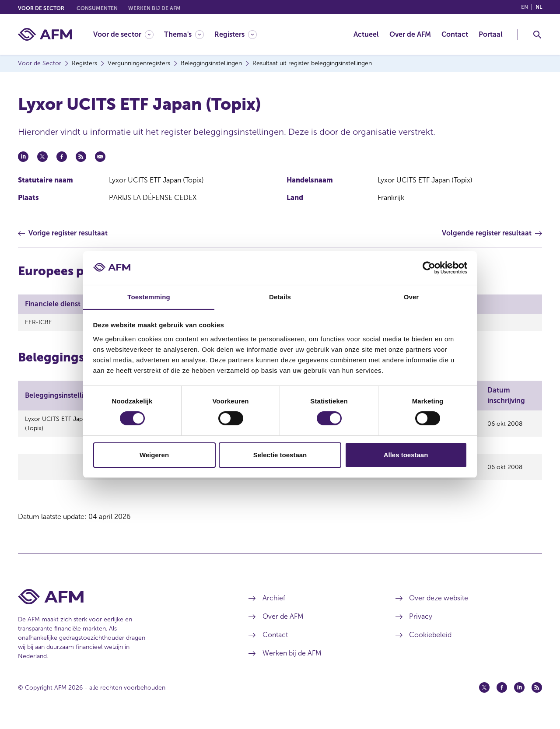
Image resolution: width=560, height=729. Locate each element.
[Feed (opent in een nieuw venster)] (537, 695)
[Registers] (236, 34)
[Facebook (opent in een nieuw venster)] (502, 695)
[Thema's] (184, 34)
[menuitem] (129, 34)
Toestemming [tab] (149, 296)
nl (539, 7)
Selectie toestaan (280, 455)
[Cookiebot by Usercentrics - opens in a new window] (429, 268)
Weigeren (154, 455)
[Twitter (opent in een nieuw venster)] (484, 695)
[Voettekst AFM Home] (120, 605)
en (525, 7)
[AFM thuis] (45, 34)
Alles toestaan (406, 455)
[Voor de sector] (123, 34)
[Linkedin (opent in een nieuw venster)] (519, 695)
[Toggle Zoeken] (537, 35)
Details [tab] (280, 296)
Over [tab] (411, 296)
